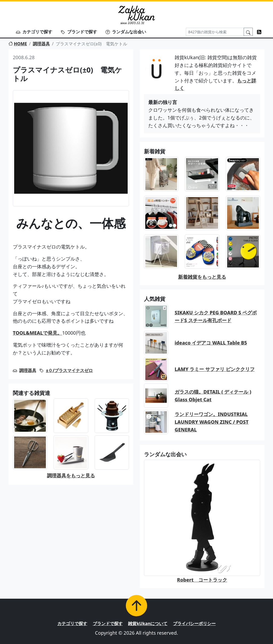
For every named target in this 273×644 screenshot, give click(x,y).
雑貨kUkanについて (148, 623)
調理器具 (41, 44)
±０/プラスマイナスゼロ (69, 370)
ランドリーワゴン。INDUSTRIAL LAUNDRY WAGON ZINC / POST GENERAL (212, 422)
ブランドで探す (79, 32)
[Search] (215, 32)
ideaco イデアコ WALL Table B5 (211, 343)
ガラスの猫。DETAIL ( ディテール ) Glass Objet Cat (213, 396)
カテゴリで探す (34, 32)
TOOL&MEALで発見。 (37, 333)
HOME (18, 44)
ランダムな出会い (126, 32)
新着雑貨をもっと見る (202, 277)
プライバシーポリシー (194, 623)
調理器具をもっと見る (71, 475)
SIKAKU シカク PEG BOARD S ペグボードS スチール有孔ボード (216, 316)
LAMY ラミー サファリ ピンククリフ (215, 369)
